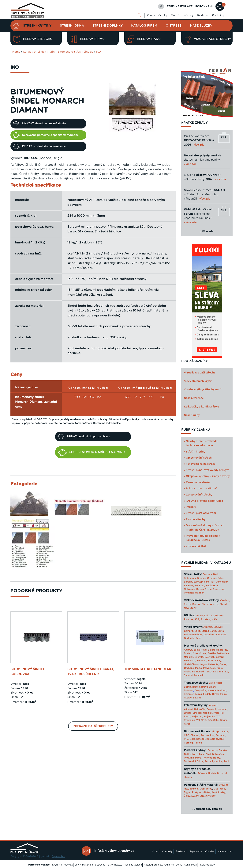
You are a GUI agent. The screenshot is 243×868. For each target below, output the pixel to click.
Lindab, (207, 694)
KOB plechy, (215, 661)
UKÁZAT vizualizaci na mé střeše (39, 124)
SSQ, (197, 619)
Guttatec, (221, 735)
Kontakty (218, 15)
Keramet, (201, 661)
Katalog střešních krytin (39, 52)
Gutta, (221, 631)
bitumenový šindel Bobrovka (28, 672)
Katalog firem (144, 26)
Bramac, (202, 578)
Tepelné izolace (133, 865)
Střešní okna (72, 26)
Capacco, (213, 750)
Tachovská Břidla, (194, 761)
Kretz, (195, 754)
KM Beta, (200, 586)
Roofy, (217, 758)
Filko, (207, 582)
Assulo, (200, 616)
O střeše (174, 26)
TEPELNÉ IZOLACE (180, 6)
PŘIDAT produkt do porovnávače (39, 146)
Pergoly (191, 507)
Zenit (199, 638)
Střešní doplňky (108, 26)
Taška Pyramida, (214, 761)
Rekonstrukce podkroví (201, 489)
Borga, (224, 650)
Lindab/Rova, (192, 664)
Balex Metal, (200, 650)
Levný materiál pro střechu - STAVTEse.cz (99, 865)
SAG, (209, 672)
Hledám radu (144, 39)
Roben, (200, 589)
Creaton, (212, 578)
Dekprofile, (201, 690)
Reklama (203, 15)
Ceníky (163, 15)
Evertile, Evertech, (205, 657)
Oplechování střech (199, 458)
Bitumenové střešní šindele (75, 52)
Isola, (193, 661)
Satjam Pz (209, 717)
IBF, (213, 582)
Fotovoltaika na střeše (201, 464)
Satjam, (217, 672)
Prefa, (220, 668)
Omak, (223, 664)
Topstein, (206, 619)
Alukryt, (188, 650)
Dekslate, (209, 616)
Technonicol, (208, 735)
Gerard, (220, 657)
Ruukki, (200, 672)
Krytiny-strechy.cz (62, 865)
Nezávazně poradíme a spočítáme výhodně (46, 135)
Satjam (197, 698)
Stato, (225, 672)
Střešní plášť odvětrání (201, 513)
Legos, (204, 664)
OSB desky (206, 789)
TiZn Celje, (213, 720)
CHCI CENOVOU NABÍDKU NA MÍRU (92, 453)
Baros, (225, 732)
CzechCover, (200, 653)
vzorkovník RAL (196, 546)
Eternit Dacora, (193, 604)
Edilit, (198, 631)
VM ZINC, (201, 720)
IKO (98, 52)
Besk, (216, 574)
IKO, (186, 739)
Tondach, (189, 593)
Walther (199, 593)
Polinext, (208, 758)
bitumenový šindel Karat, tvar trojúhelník (91, 672)
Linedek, (198, 713)
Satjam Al (197, 717)
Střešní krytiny (37, 26)
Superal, (189, 675)
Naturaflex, (218, 754)
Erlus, (221, 578)
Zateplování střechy (199, 495)
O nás (151, 15)
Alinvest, (208, 627)
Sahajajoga (191, 865)
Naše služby (201, 26)
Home (16, 52)
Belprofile (213, 650)
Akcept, (216, 732)
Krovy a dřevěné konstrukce (204, 501)
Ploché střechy (196, 519)
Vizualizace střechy (208, 39)
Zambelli (199, 675)
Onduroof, (221, 635)
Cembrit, (225, 600)
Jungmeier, (222, 582)
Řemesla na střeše (198, 482)
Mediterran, (212, 586)
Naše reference (194, 398)
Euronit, (188, 582)
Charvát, (195, 735)
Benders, (207, 574)
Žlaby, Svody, (191, 796)
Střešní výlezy (208, 796)
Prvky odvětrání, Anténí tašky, (209, 792)
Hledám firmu (87, 39)
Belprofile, (200, 709)
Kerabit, (211, 739)
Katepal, (201, 739)
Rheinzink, (190, 672)
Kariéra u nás (225, 851)
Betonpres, (190, 578)
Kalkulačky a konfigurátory (202, 407)
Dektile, (212, 653)
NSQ (214, 619)
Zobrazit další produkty (93, 726)
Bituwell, (218, 627)
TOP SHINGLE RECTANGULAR (148, 669)
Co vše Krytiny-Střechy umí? (203, 390)
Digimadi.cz (58, 856)
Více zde (208, 231)
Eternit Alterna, (210, 604)
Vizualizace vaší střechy (200, 373)
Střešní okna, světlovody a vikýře (208, 470)
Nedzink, (208, 713)
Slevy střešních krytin (198, 381)
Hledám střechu (33, 39)
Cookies (210, 851)
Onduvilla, (189, 638)
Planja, (199, 668)
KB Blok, (189, 586)
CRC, (187, 735)
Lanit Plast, (205, 754)
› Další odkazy (207, 865)
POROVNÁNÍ (204, 6)
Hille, (187, 661)
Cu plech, (212, 709)
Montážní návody (182, 15)
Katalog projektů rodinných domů (163, 865)
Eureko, (223, 750)
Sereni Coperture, (215, 589)
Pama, (199, 758)
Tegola (198, 743)
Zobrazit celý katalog (208, 809)
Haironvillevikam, (193, 635)
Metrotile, (213, 664)
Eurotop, (198, 582)
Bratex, (188, 653)
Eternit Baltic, (209, 631)
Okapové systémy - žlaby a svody (208, 476)
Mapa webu (195, 851)
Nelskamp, (190, 589)
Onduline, (209, 635)
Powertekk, (209, 668)
